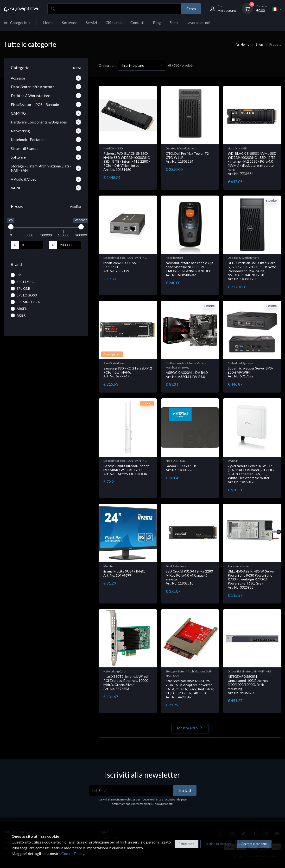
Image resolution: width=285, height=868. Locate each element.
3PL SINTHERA (28, 302)
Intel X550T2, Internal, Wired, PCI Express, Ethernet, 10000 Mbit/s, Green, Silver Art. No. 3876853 (126, 682)
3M (19, 275)
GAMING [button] (46, 113)
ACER (21, 315)
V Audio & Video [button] (46, 179)
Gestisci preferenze (218, 844)
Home (48, 22)
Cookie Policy (73, 853)
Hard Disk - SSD (113, 148)
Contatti (137, 22)
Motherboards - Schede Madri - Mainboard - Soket (186, 365)
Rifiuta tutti (187, 844)
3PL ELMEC (25, 282)
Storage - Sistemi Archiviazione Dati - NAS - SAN (189, 674)
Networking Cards (115, 671)
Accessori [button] (46, 78)
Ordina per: (107, 65)
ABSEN (22, 309)
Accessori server (239, 566)
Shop (174, 22)
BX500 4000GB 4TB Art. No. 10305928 (181, 468)
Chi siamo (114, 22)
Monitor (109, 566)
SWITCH (233, 461)
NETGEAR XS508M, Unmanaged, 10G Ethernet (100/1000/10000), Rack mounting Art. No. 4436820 (248, 684)
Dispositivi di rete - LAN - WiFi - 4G (125, 258)
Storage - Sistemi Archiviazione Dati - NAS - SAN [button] (46, 168)
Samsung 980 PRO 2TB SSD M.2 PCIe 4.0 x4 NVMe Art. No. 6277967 (128, 372)
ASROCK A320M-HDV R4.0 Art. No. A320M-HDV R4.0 (187, 375)
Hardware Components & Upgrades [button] (46, 122)
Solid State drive (114, 363)
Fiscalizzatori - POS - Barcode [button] (46, 105)
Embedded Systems (241, 363)
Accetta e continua (254, 844)
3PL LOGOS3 (27, 295)
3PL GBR (23, 288)
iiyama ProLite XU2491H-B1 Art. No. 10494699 (124, 573)
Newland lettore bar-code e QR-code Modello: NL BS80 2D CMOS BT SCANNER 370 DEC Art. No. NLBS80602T (190, 269)
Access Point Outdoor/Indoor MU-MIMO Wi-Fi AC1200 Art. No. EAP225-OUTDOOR (126, 470)
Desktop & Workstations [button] (46, 96)
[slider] (11, 227)
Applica (76, 206)
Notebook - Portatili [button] (46, 140)
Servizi (91, 22)
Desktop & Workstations (181, 148)
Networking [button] (46, 131)
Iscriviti (185, 790)
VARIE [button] (46, 188)
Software (70, 22)
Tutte (77, 68)
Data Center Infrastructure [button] (46, 87)
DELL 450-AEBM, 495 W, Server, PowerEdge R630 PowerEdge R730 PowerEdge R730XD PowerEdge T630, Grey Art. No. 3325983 (252, 579)
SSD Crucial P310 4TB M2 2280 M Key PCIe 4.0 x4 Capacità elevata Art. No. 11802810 (189, 577)
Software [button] (46, 157)
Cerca (191, 9)
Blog (157, 22)
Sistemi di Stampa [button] (46, 148)
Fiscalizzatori (174, 258)
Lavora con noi (198, 22)
